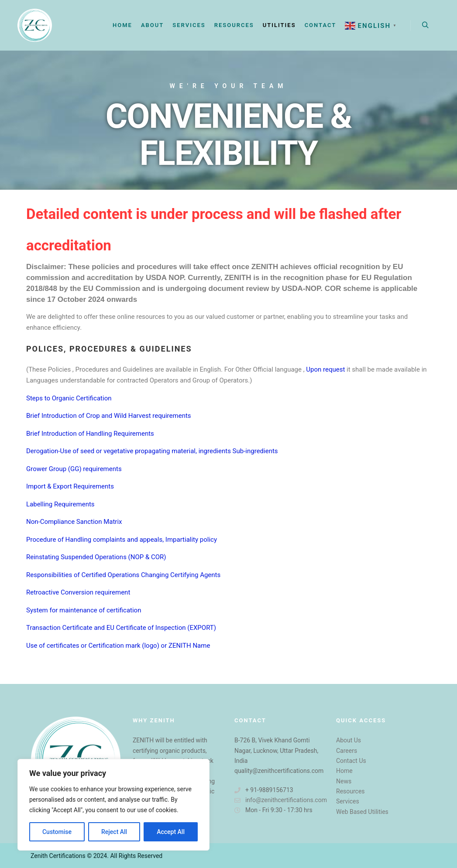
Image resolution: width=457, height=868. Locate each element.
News (344, 781)
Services (348, 801)
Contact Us (351, 761)
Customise (57, 832)
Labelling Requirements (60, 504)
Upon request (325, 369)
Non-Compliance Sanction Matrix (74, 522)
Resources (350, 791)
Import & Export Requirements (70, 486)
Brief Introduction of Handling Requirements (90, 434)
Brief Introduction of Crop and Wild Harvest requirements (109, 416)
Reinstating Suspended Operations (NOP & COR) (96, 557)
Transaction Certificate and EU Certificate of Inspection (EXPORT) (121, 628)
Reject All (114, 832)
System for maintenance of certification (84, 610)
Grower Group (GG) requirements (74, 469)
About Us (349, 740)
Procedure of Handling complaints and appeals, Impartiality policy (122, 540)
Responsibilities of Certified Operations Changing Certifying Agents (123, 575)
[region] (113, 805)
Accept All (171, 832)
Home (344, 771)
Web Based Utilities (362, 812)
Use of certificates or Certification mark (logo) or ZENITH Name (118, 646)
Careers (347, 751)
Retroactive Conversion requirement (78, 592)
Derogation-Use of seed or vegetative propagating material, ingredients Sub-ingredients (152, 451)
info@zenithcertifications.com (279, 800)
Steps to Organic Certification (69, 398)
